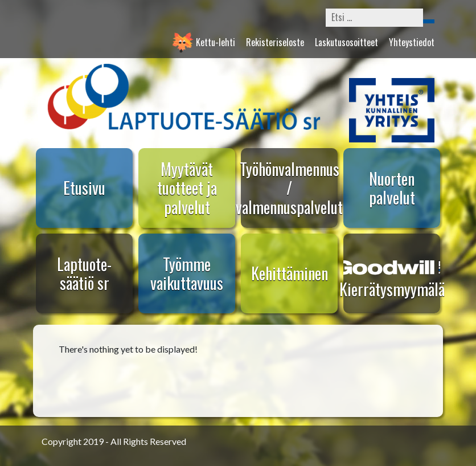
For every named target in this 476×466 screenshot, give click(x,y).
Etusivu (84, 188)
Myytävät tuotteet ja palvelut (187, 188)
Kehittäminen (290, 273)
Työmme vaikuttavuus (187, 274)
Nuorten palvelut (392, 188)
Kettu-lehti (216, 42)
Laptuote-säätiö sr (84, 274)
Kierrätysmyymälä (392, 289)
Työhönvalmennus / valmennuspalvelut (289, 188)
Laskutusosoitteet (346, 42)
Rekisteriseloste (275, 42)
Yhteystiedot (412, 42)
